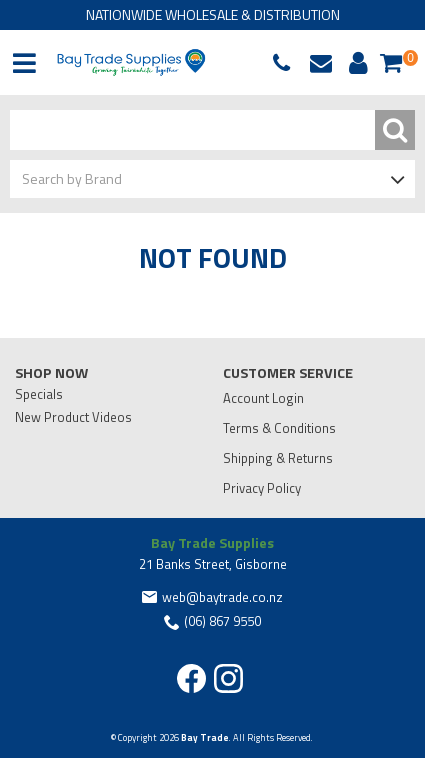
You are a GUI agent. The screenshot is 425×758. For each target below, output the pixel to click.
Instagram (228, 678)
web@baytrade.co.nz (326, 63)
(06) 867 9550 (286, 63)
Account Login (263, 398)
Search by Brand (72, 178)
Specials (39, 394)
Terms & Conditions (279, 428)
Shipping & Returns (278, 458)
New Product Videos (73, 417)
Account (355, 63)
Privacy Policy (262, 488)
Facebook (191, 678)
